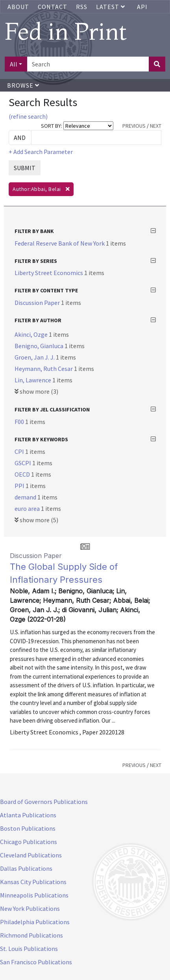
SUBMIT (25, 168)
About (18, 7)
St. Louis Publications (29, 949)
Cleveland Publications (31, 855)
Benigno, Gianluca (40, 346)
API (142, 7)
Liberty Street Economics (49, 273)
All (14, 64)
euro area (28, 508)
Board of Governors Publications (44, 802)
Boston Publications (28, 828)
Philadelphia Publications (35, 922)
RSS (82, 7)
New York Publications (30, 908)
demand (26, 497)
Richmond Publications (31, 935)
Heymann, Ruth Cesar (44, 369)
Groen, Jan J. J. (35, 357)
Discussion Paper (38, 303)
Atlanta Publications (28, 815)
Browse (23, 85)
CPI (20, 451)
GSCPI (23, 463)
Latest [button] (111, 7)
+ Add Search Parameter (41, 152)
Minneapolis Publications (34, 895)
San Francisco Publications (36, 962)
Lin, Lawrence (33, 380)
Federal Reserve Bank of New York (60, 243)
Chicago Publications (29, 842)
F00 (20, 422)
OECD (23, 474)
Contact (53, 7)
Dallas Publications (26, 868)
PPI (20, 486)
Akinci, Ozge (32, 334)
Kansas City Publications (33, 882)
